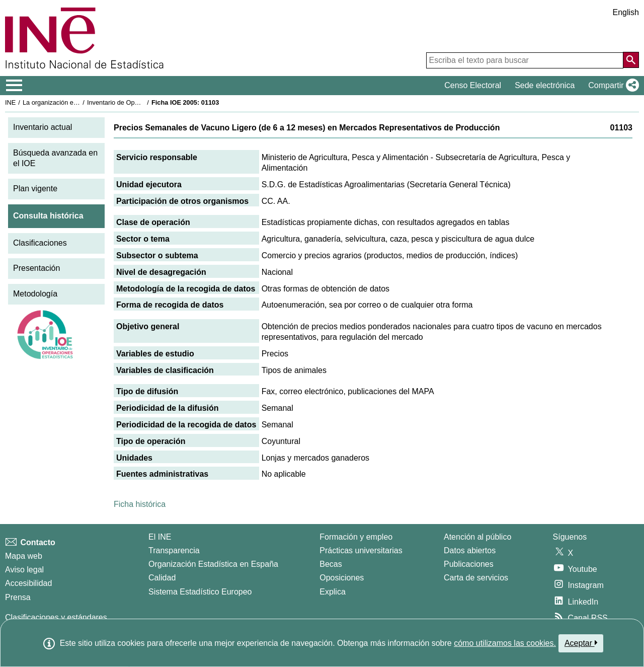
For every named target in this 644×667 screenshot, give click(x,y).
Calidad (162, 578)
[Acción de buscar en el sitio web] (631, 60)
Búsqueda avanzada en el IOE (55, 158)
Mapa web (24, 556)
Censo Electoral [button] (473, 85)
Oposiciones (342, 578)
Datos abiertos (470, 550)
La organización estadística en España (78, 102)
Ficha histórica (140, 504)
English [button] (626, 12)
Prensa (18, 597)
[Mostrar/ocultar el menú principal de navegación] (14, 86)
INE (10, 102)
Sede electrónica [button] (545, 85)
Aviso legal (24, 570)
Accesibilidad (28, 583)
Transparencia (174, 550)
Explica (333, 592)
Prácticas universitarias (361, 550)
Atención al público (477, 537)
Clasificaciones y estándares (56, 617)
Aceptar (581, 643)
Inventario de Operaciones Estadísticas (143, 102)
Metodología (35, 294)
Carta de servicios (476, 578)
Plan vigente (35, 189)
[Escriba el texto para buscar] (525, 60)
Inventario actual (43, 127)
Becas (331, 564)
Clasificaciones (40, 243)
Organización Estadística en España (213, 564)
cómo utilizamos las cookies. (505, 643)
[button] (612, 86)
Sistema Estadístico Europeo (200, 592)
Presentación (36, 268)
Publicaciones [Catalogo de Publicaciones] (469, 564)
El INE (160, 537)
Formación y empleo (356, 537)
